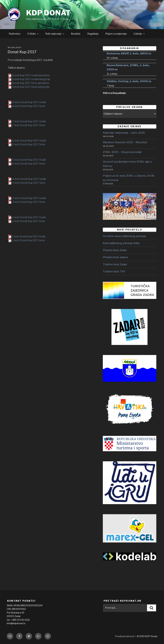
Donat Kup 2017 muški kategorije (31, 79)
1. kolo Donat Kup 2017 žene (28, 240)
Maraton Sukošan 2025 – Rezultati (125, 142)
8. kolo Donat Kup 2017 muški (29, 102)
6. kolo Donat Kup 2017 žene (29, 144)
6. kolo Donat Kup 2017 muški (29, 141)
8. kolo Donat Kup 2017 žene (29, 106)
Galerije (140, 34)
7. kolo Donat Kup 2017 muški (29, 121)
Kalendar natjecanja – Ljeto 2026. (124, 133)
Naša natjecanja (55, 34)
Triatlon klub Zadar (115, 264)
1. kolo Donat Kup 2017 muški (29, 236)
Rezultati (76, 34)
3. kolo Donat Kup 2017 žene (29, 202)
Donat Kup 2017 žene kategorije (31, 87)
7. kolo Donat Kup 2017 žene (29, 125)
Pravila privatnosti (125, 636)
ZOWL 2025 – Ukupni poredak (122, 152)
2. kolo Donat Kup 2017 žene (29, 221)
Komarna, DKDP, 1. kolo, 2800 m (129, 53)
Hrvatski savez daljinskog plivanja (124, 236)
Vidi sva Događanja (114, 93)
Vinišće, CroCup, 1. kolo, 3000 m (129, 81)
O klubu (33, 34)
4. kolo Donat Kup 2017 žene (29, 183)
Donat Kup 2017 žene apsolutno (31, 83)
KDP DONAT (48, 13)
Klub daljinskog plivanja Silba (121, 243)
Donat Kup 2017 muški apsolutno (31, 75)
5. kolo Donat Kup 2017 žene (29, 164)
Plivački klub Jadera (115, 257)
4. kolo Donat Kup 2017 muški (29, 179)
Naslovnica (15, 34)
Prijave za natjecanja (116, 34)
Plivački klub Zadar (115, 250)
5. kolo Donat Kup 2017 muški (29, 160)
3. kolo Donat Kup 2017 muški (29, 198)
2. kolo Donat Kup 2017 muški (29, 217)
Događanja (93, 34)
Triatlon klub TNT (114, 271)
